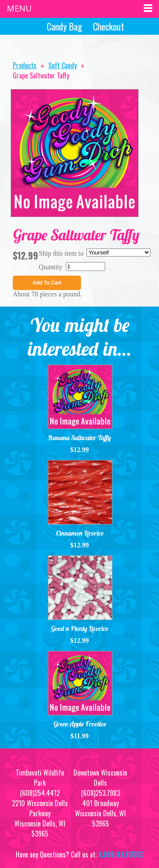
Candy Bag (63, 26)
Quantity (51, 267)
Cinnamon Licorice (80, 533)
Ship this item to (61, 253)
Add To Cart (47, 283)
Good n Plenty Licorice (79, 628)
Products (25, 65)
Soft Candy (63, 65)
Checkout (109, 26)
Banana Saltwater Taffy (79, 438)
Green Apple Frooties (80, 724)
